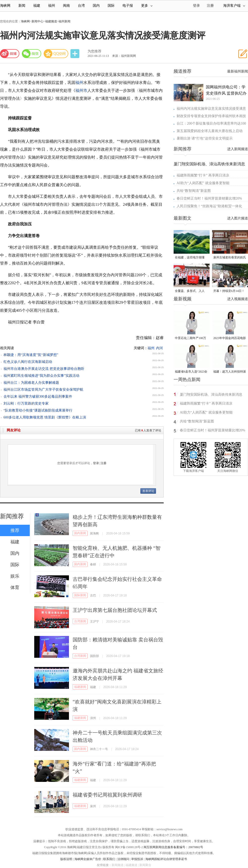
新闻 (22, 6)
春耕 (93, 564)
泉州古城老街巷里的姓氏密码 (230, 258)
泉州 (93, 806)
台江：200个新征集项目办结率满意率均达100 (211, 123)
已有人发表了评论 (148, 430)
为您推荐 (94, 51)
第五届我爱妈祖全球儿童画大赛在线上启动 (210, 131)
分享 (75, 54)
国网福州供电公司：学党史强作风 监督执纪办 (226, 90)
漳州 (93, 718)
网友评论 (14, 430)
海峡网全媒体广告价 (88, 859)
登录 (96, 463)
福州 (52, 6)
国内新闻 (80, 533)
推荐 (15, 530)
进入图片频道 (238, 218)
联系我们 (109, 859)
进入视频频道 (238, 299)
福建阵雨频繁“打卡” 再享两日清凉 (203, 175)
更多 (147, 6)
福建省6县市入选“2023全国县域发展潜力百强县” (191, 372)
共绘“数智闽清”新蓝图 (194, 191)
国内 (96, 6)
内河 (159, 348)
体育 (15, 588)
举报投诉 (137, 859)
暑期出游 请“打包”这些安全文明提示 (205, 138)
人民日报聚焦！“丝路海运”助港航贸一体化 (209, 206)
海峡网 (5, 6)
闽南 (66, 6)
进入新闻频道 (238, 149)
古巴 (93, 595)
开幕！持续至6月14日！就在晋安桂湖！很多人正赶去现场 (230, 291)
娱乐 (15, 576)
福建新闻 (80, 687)
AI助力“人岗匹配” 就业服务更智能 (203, 183)
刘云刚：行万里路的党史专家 (26, 403)
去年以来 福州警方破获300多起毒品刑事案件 (38, 397)
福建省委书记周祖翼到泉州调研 (107, 795)
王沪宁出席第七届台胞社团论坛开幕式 (115, 610)
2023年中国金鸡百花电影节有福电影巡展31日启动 (230, 338)
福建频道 (51, 21)
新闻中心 (37, 21)
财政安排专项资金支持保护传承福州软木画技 (211, 116)
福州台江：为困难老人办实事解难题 (31, 383)
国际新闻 (80, 595)
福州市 (81, 90)
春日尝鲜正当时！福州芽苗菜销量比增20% (209, 198)
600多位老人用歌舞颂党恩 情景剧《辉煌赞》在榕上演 (45, 417)
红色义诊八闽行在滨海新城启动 (28, 362)
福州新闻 (64, 21)
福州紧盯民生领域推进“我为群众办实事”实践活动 (41, 376)
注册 (210, 6)
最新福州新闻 (238, 71)
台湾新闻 (80, 621)
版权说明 (66, 859)
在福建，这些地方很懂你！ (190, 258)
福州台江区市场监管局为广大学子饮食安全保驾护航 (43, 390)
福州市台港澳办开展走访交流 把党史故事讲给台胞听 (44, 369)
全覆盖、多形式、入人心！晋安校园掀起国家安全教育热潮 (191, 291)
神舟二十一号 (99, 749)
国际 (111, 6)
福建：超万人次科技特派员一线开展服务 (230, 372)
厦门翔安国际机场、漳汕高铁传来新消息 (209, 164)
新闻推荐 (12, 516)
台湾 (81, 6)
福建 (37, 6)
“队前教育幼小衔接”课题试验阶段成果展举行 (38, 410)
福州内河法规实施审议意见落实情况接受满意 (211, 109)
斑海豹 (94, 533)
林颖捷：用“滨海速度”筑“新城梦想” (31, 355)
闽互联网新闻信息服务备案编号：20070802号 (173, 847)
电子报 (128, 6)
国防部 (94, 656)
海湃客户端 (234, 6)
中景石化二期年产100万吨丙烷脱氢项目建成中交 (191, 338)
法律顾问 (123, 859)
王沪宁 (94, 622)
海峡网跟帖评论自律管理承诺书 (166, 859)
